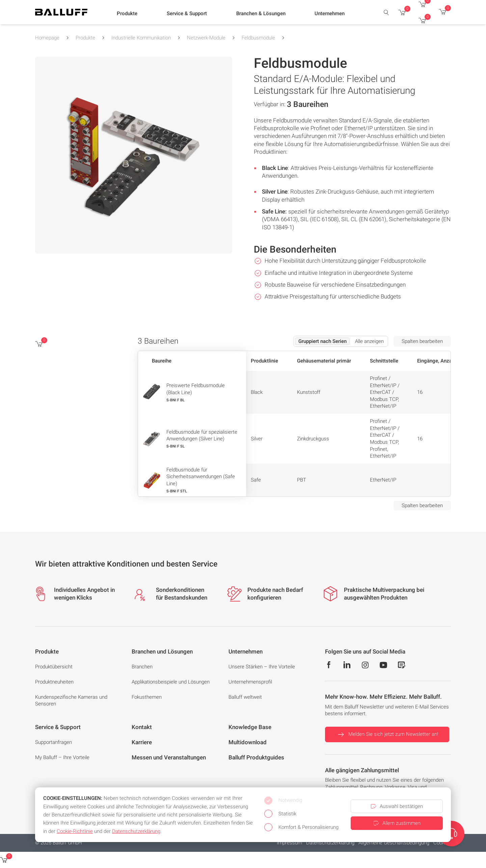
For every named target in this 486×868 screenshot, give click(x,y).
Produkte (85, 38)
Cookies (442, 843)
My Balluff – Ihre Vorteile (62, 757)
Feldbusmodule (258, 38)
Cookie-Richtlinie (75, 831)
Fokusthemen (147, 697)
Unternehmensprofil (250, 682)
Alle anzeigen (369, 341)
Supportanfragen (53, 742)
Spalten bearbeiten (422, 341)
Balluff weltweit (245, 697)
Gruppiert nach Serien (322, 341)
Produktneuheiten (54, 682)
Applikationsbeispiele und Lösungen (171, 682)
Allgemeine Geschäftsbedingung (394, 843)
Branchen (142, 667)
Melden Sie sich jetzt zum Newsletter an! (387, 734)
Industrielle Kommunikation (141, 38)
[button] (127, 14)
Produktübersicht (54, 667)
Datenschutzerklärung (330, 843)
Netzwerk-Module (206, 38)
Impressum (289, 843)
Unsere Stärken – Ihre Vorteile (262, 667)
